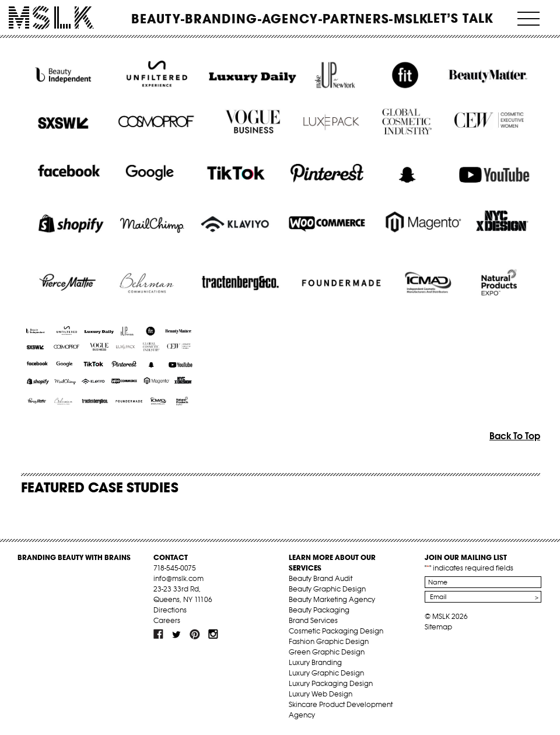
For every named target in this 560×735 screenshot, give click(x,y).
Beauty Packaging (319, 610)
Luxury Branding (315, 662)
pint (195, 634)
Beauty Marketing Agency (332, 599)
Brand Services (313, 620)
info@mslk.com (178, 578)
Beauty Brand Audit (321, 578)
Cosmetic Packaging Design (336, 631)
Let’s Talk (461, 18)
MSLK (51, 18)
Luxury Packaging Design (331, 683)
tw (177, 634)
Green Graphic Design (327, 652)
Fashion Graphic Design (329, 641)
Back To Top (515, 436)
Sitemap (438, 627)
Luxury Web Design (321, 694)
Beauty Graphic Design (327, 589)
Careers (167, 620)
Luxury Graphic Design (326, 673)
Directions (170, 610)
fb (159, 634)
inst (213, 634)
